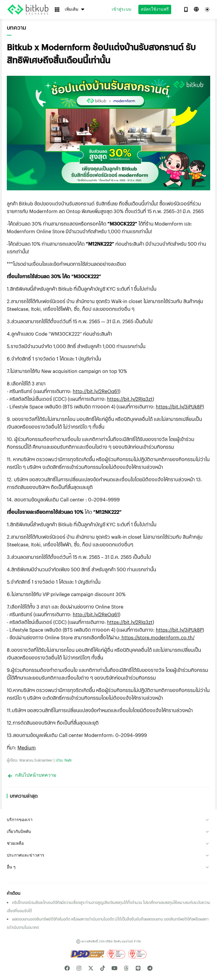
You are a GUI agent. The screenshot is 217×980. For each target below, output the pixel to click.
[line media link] (138, 968)
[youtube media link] (114, 968)
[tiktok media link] (103, 968)
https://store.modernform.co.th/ (157, 637)
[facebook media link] (67, 968)
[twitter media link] (91, 968)
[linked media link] (126, 968)
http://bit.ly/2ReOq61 (96, 391)
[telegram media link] (150, 968)
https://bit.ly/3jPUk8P (179, 407)
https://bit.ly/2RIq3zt (130, 399)
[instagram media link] (79, 968)
